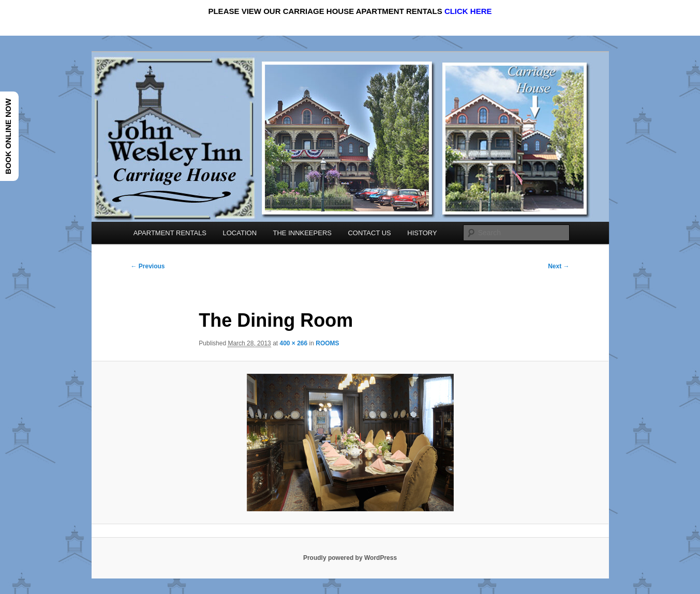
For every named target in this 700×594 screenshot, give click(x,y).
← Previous (148, 266)
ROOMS (327, 343)
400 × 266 (293, 343)
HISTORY (422, 233)
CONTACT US (369, 233)
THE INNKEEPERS (302, 233)
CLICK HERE (468, 11)
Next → (558, 266)
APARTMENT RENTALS (170, 233)
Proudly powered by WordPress (350, 558)
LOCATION (240, 233)
